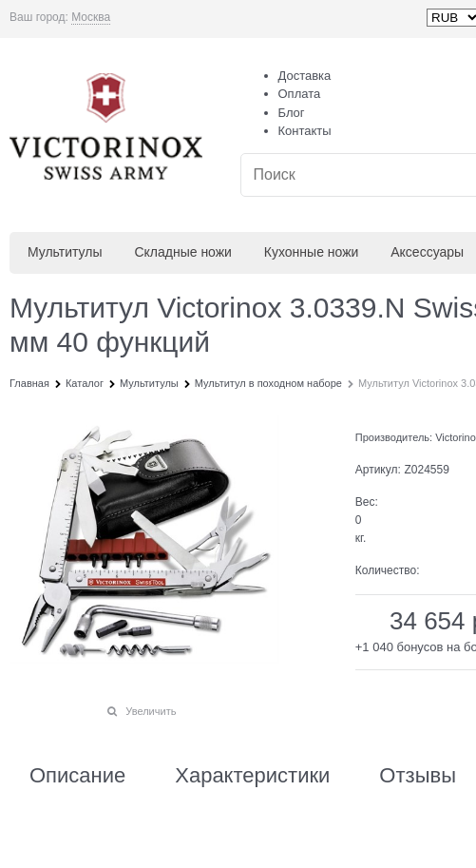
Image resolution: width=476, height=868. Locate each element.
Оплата (300, 94)
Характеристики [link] (252, 776)
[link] (91, 18)
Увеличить (151, 711)
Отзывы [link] (418, 776)
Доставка (305, 76)
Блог (292, 113)
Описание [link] (77, 776)
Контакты (305, 131)
